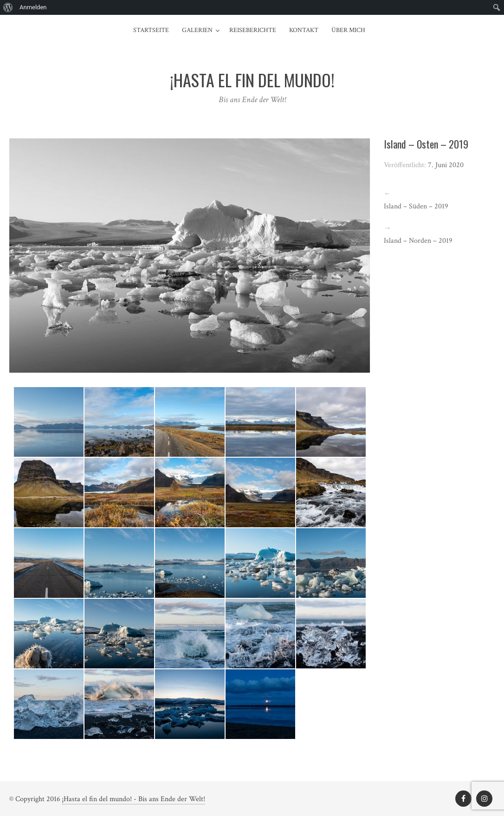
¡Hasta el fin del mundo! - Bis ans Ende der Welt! (134, 799)
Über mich (348, 30)
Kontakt (304, 30)
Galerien (197, 30)
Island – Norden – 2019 (418, 241)
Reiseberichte (253, 30)
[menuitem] (8, 7)
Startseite (151, 30)
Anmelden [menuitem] (33, 7)
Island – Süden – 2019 (416, 206)
